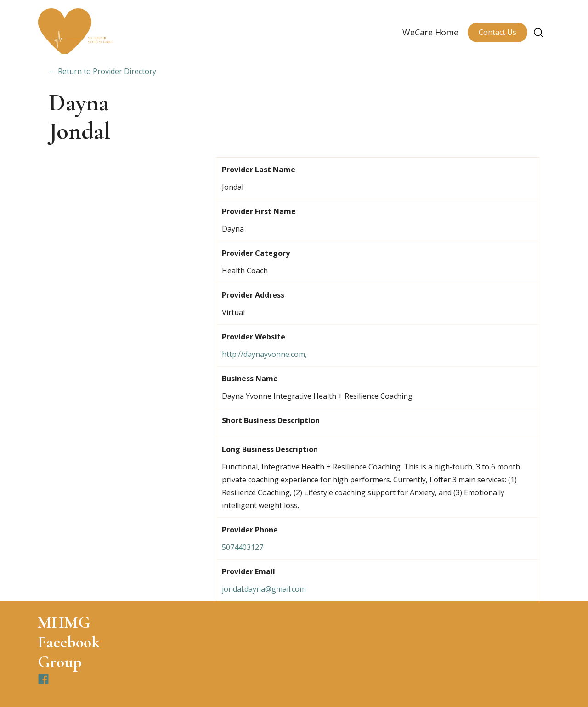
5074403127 (243, 547)
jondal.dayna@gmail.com (264, 589)
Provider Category (256, 253)
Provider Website (254, 337)
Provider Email (249, 571)
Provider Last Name (259, 170)
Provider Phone (250, 530)
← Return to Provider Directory (102, 71)
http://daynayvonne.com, (264, 354)
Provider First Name (259, 211)
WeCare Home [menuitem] (430, 32)
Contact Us (498, 32)
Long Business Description (270, 449)
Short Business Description (271, 420)
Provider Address (253, 295)
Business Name (250, 379)
